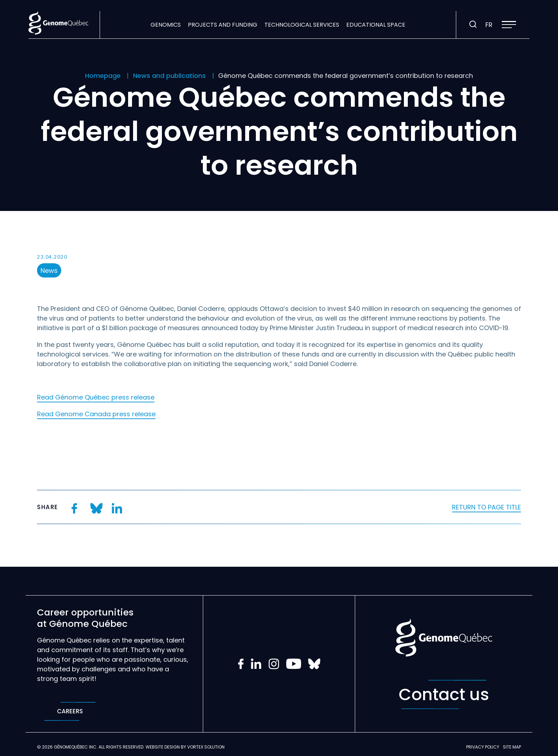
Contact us (444, 694)
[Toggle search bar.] (473, 25)
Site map (512, 747)
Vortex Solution (206, 747)
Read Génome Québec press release (96, 397)
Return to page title (486, 507)
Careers (70, 711)
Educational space (376, 25)
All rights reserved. (122, 747)
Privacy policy (483, 747)
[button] (509, 25)
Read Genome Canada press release (96, 414)
